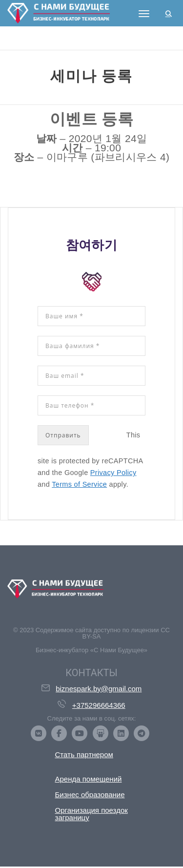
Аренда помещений (89, 779)
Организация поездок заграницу (91, 814)
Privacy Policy (113, 473)
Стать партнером (84, 754)
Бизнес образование (90, 795)
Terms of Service (79, 484)
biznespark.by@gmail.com (99, 689)
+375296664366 (99, 705)
